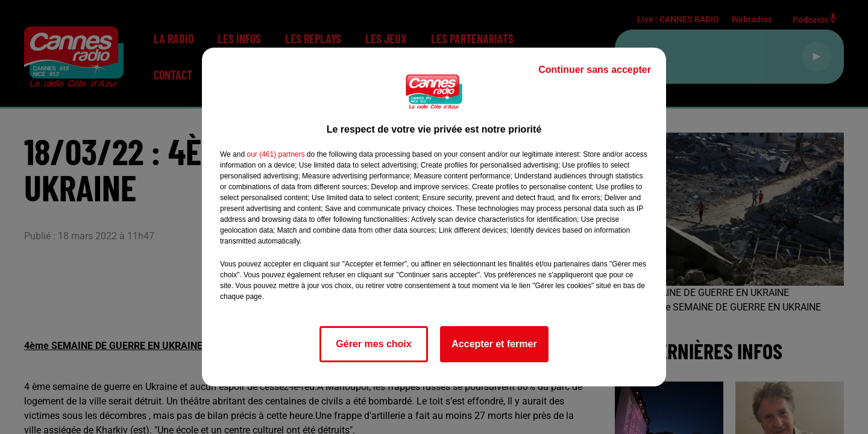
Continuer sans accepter (595, 70)
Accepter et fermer (494, 344)
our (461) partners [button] (275, 154)
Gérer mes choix (373, 344)
